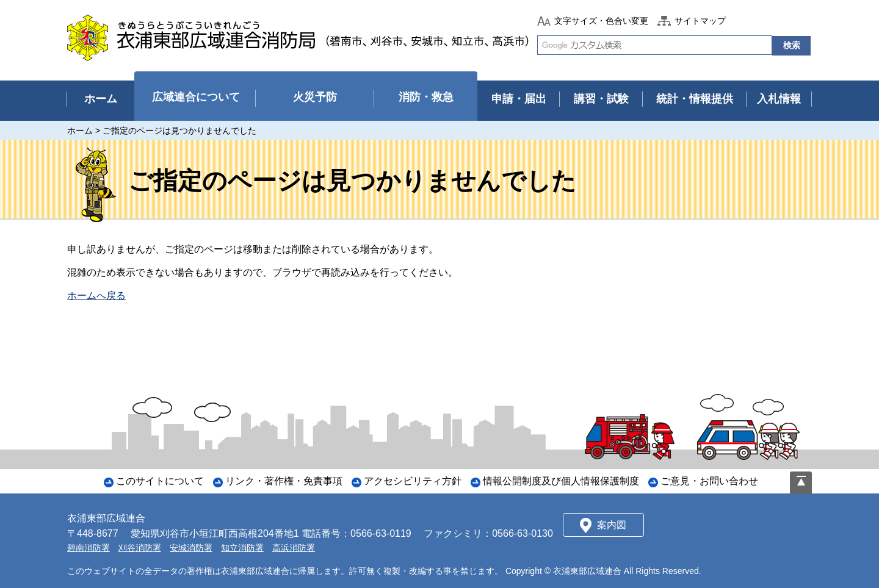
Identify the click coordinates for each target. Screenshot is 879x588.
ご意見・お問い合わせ (709, 481)
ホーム (80, 131)
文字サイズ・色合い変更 (601, 21)
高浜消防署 (294, 548)
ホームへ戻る (96, 296)
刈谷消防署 (140, 548)
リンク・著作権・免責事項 (284, 481)
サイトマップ (700, 21)
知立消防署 (242, 548)
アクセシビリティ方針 (413, 481)
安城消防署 (191, 548)
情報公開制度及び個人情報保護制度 (561, 481)
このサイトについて (160, 481)
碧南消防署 (89, 548)
